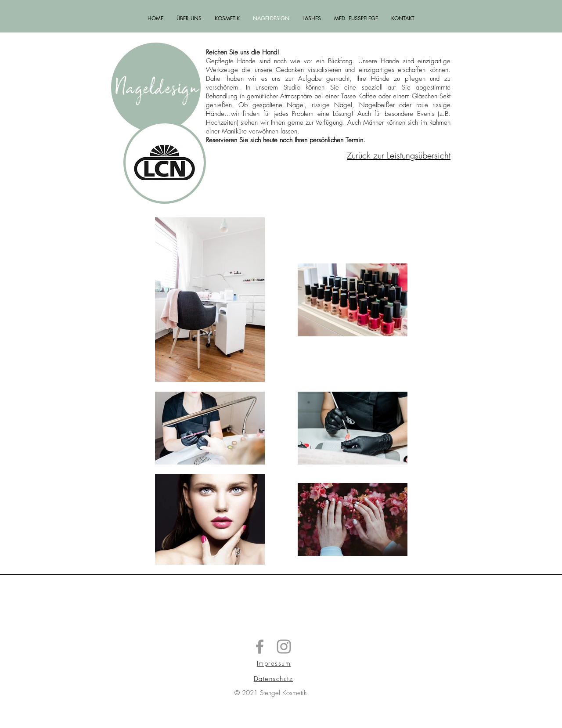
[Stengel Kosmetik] (260, 647)
